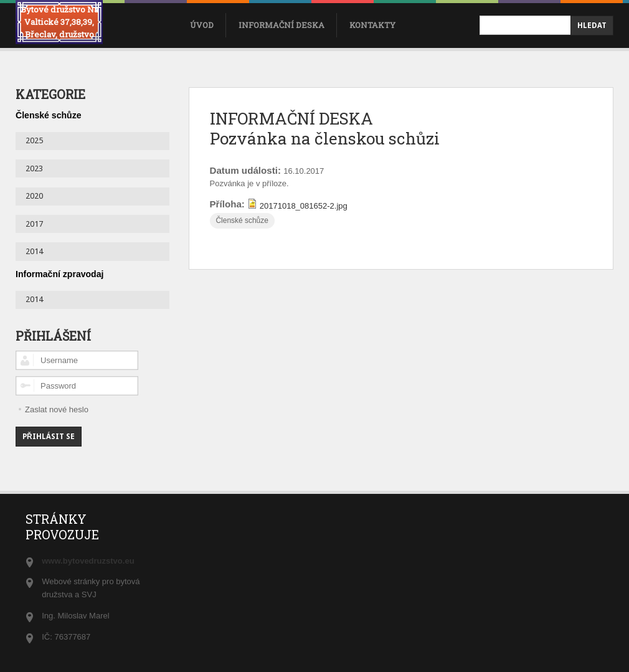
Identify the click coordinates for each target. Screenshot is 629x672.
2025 (34, 140)
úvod (202, 25)
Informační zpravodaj (59, 274)
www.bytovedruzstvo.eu (88, 561)
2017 (34, 224)
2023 (34, 168)
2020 (34, 196)
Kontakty (372, 25)
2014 (34, 251)
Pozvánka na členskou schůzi (325, 138)
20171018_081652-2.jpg (304, 206)
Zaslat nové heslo (57, 409)
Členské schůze (242, 220)
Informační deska (281, 25)
